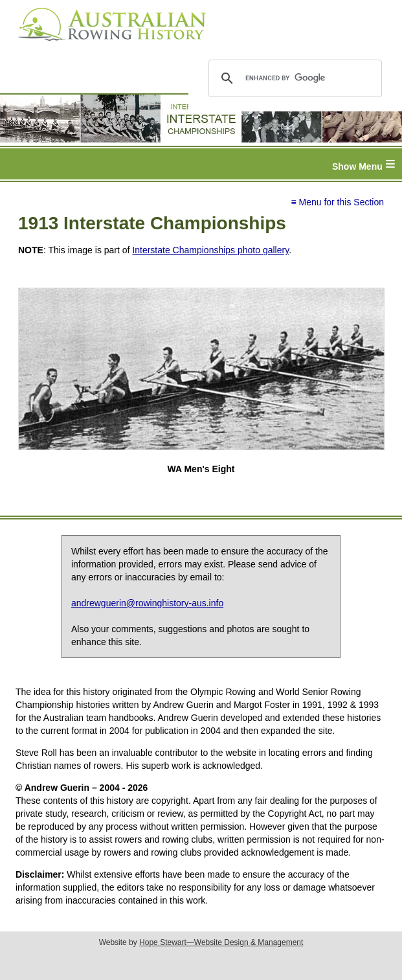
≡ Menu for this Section (337, 202)
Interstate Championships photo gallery (210, 250)
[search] (293, 78)
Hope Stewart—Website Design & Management (221, 942)
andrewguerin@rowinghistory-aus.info (147, 603)
